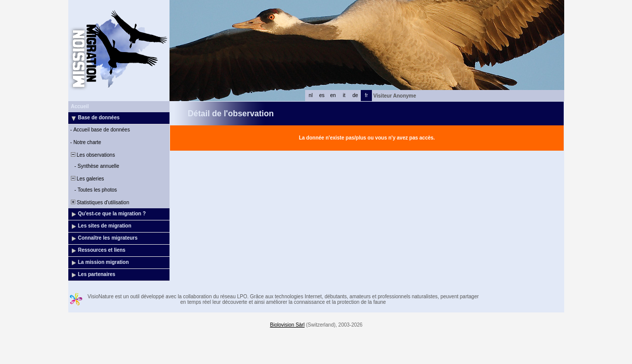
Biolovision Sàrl (287, 325)
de (355, 95)
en (333, 95)
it (344, 95)
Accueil (80, 106)
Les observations (92, 155)
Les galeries (87, 179)
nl (311, 95)
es (322, 95)
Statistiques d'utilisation (99, 202)
